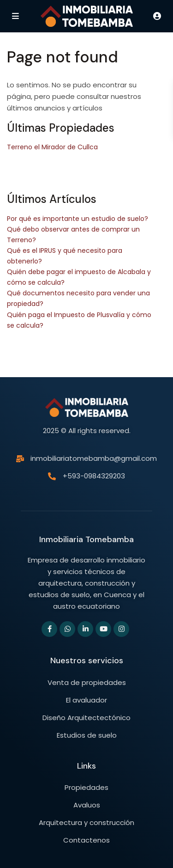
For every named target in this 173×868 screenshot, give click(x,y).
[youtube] (103, 629)
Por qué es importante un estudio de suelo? (78, 219)
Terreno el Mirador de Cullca (52, 147)
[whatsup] (67, 629)
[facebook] (49, 629)
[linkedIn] (85, 629)
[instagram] (121, 629)
